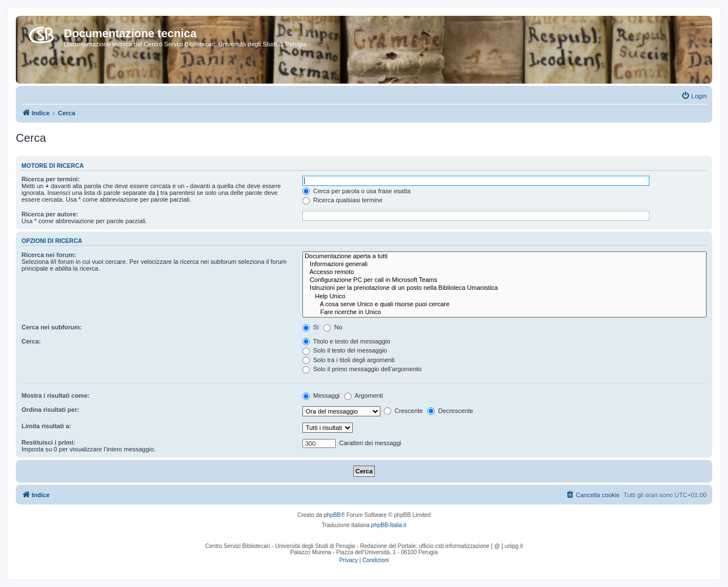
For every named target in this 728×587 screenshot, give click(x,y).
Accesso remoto (504, 272)
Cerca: (31, 341)
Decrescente (450, 411)
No (333, 327)
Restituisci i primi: (48, 442)
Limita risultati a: (46, 426)
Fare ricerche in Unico (504, 312)
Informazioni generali (504, 264)
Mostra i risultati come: (55, 395)
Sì (311, 327)
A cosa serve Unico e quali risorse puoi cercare (504, 305)
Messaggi (321, 395)
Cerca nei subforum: (52, 327)
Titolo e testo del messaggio (346, 341)
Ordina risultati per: (50, 410)
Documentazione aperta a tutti (504, 256)
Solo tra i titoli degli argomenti (348, 360)
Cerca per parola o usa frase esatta (356, 191)
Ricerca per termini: (51, 179)
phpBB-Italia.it (389, 525)
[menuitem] (694, 96)
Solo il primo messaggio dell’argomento (362, 369)
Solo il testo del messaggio (345, 350)
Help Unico (504, 297)
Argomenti (364, 395)
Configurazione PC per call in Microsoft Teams (504, 280)
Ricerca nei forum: (49, 255)
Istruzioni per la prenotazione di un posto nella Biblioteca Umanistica (504, 288)
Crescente (403, 411)
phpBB (332, 515)
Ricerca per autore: (50, 214)
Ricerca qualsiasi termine (343, 200)
